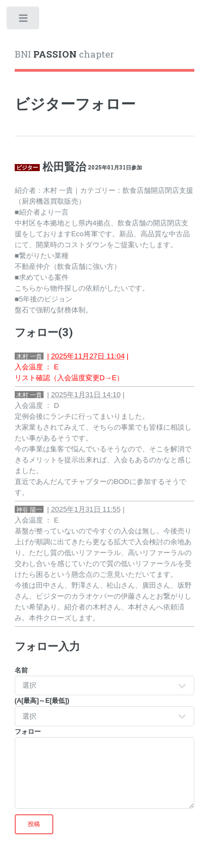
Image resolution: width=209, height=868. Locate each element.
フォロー (28, 732)
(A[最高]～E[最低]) (42, 701)
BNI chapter (64, 54)
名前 (21, 670)
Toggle (24, 20)
